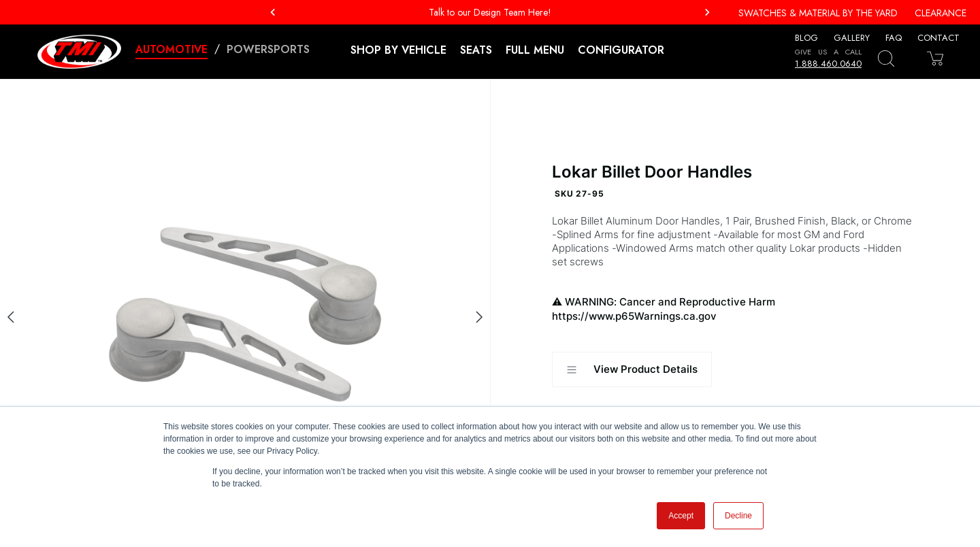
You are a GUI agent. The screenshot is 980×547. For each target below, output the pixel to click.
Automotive (171, 49)
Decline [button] (738, 516)
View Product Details (632, 369)
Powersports (268, 49)
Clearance (941, 13)
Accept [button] (681, 516)
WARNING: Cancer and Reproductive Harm (735, 309)
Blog (806, 38)
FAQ (894, 38)
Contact (938, 38)
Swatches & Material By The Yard (818, 13)
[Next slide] (479, 317)
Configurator (621, 50)
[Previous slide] (11, 317)
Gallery (852, 38)
